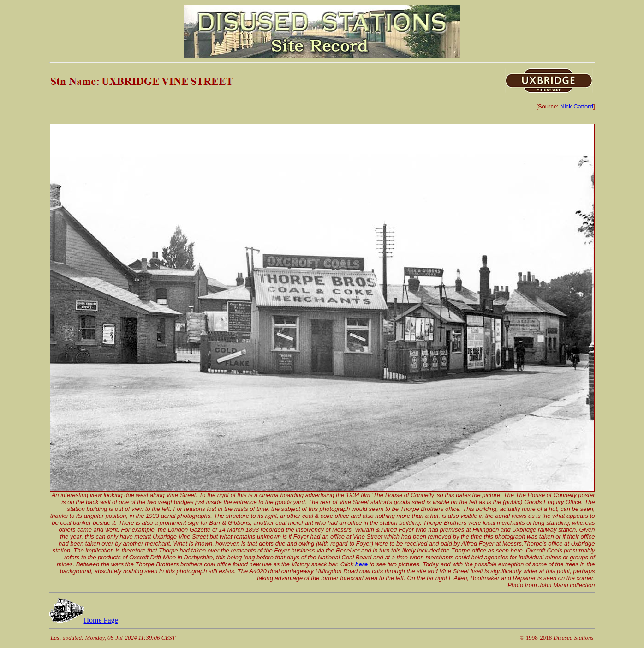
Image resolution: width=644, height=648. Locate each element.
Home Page (84, 620)
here (361, 564)
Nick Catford (577, 106)
